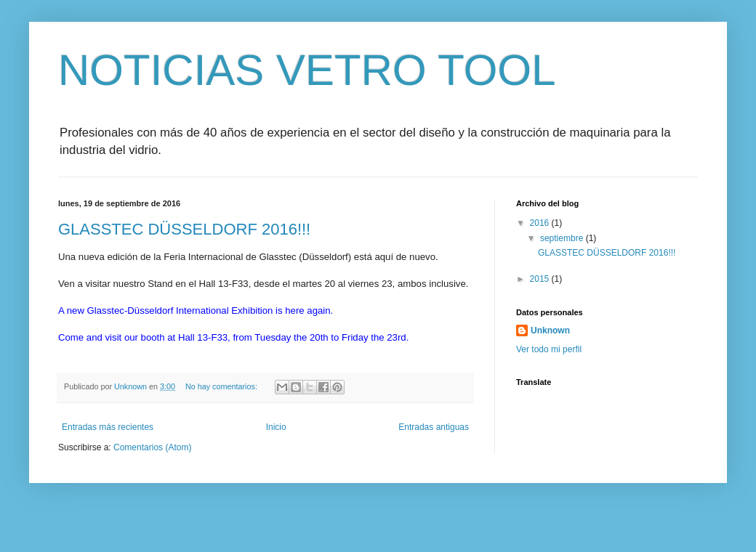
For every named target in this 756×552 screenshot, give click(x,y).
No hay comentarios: (222, 386)
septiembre (563, 238)
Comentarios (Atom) (152, 447)
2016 (541, 223)
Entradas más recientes (108, 427)
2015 (541, 279)
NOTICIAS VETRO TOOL (307, 70)
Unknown (550, 330)
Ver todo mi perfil (549, 349)
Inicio (276, 427)
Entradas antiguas (434, 427)
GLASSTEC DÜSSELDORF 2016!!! (184, 229)
